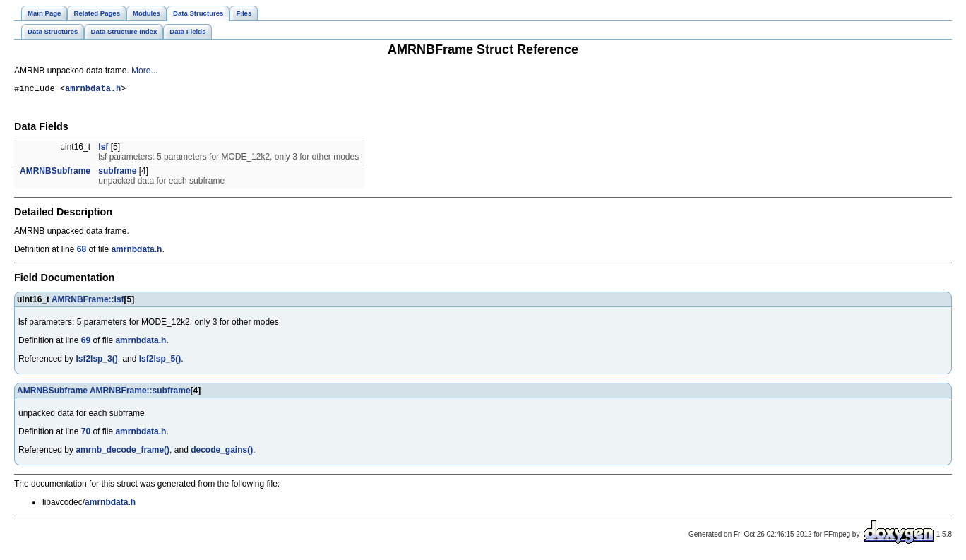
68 (82, 251)
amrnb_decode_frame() (123, 452)
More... (144, 71)
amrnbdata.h (93, 90)
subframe (117, 173)
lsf (103, 149)
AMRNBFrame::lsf (88, 302)
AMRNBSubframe (55, 173)
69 (86, 342)
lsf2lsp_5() (160, 361)
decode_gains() (222, 452)
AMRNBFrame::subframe (140, 393)
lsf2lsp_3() (96, 361)
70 (86, 434)
